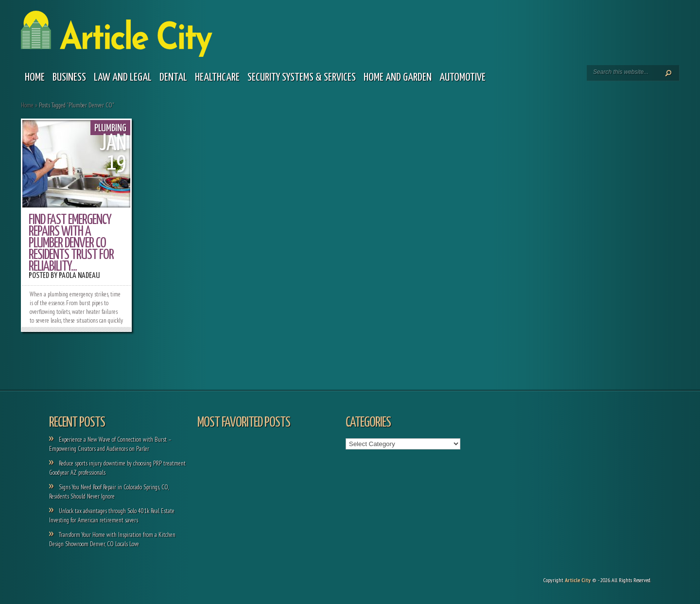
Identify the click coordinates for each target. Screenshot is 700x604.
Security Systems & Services (302, 78)
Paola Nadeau (79, 276)
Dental (173, 78)
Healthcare (217, 78)
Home (35, 78)
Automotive (463, 78)
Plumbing (110, 128)
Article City (578, 580)
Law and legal (123, 78)
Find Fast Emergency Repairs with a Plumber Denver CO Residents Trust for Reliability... (71, 243)
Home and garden (398, 78)
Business (69, 78)
